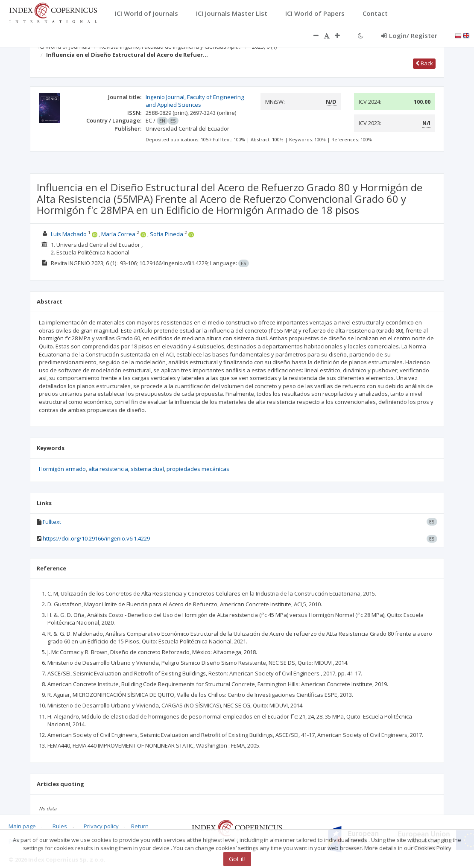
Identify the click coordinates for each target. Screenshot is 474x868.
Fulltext (52, 522)
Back (424, 63)
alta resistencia (108, 469)
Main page (22, 827)
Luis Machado (69, 234)
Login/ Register (409, 35)
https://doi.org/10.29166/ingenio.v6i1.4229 (96, 538)
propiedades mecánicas (198, 469)
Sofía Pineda (167, 234)
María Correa (118, 234)
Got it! (237, 859)
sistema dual (147, 469)
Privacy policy (101, 827)
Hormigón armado (62, 469)
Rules (60, 827)
